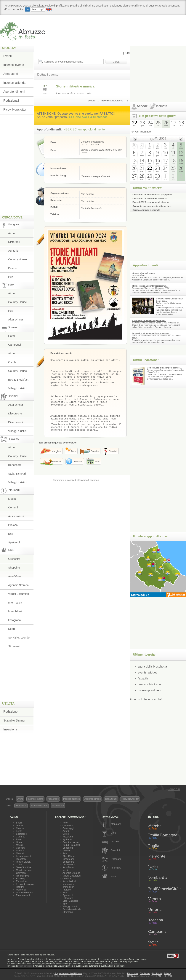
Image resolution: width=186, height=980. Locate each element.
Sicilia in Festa (165, 943)
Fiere (19, 839)
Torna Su (174, 789)
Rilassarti (116, 859)
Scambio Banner (14, 720)
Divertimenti (16, 422)
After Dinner (16, 319)
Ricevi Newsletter (15, 110)
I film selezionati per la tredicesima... (150, 286)
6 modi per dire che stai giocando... (149, 320)
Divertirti (115, 850)
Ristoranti (14, 242)
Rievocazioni (23, 895)
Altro (113, 876)
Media (12, 499)
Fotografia (15, 620)
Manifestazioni (24, 870)
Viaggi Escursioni (19, 594)
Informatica (15, 602)
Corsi (19, 865)
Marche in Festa (165, 826)
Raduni (20, 887)
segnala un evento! (112, 964)
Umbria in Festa (165, 911)
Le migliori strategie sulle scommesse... (151, 333)
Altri (127, 53)
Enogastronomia (25, 884)
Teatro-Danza (23, 862)
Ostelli (12, 362)
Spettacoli (14, 542)
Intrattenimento (24, 856)
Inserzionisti (11, 729)
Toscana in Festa (165, 922)
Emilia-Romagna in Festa (165, 837)
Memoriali (21, 890)
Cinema (20, 828)
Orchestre (14, 559)
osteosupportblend (150, 690)
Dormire (115, 841)
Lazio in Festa (165, 869)
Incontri (20, 851)
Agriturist (14, 251)
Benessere (15, 465)
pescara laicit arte (149, 684)
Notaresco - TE (120, 101)
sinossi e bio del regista (144, 273)
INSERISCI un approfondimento (84, 129)
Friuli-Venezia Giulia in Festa (165, 890)
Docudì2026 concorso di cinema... (152, 202)
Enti (11, 534)
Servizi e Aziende (19, 637)
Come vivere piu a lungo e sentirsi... (164, 368)
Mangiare (116, 824)
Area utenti (11, 74)
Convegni (21, 873)
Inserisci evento (14, 65)
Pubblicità (157, 973)
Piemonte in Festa (165, 858)
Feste (19, 831)
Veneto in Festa (165, 901)
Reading (20, 878)
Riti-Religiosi (23, 876)
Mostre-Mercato (24, 892)
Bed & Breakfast (18, 380)
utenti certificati (25, 966)
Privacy (167, 973)
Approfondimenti (14, 92)
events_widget (147, 672)
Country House (17, 259)
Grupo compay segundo (146, 210)
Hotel (11, 336)
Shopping (14, 568)
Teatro (19, 825)
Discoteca (21, 859)
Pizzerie (13, 268)
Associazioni (16, 516)
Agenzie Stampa (18, 585)
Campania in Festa (165, 933)
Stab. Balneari (17, 474)
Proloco (13, 525)
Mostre (20, 845)
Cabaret (20, 837)
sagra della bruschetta (152, 667)
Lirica (19, 842)
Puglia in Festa (165, 848)
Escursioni (22, 881)
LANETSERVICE (165, 976)
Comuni (13, 507)
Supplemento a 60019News (68, 973)
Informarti (116, 868)
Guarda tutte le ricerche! (146, 699)
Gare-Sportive (24, 867)
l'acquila (143, 678)
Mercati (20, 853)
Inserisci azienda (14, 83)
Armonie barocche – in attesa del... (152, 206)
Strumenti (14, 646)
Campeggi (15, 345)
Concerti (20, 848)
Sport (12, 629)
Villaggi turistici (17, 388)
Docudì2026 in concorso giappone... (153, 195)
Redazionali (11, 101)
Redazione (11, 712)
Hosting (131, 976)
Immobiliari (15, 611)
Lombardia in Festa (165, 880)
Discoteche (15, 413)
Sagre (19, 823)
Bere (113, 833)
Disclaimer (145, 973)
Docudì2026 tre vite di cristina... (150, 198)
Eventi (7, 56)
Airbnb (12, 233)
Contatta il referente (91, 208)
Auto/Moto (15, 576)
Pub (11, 277)
